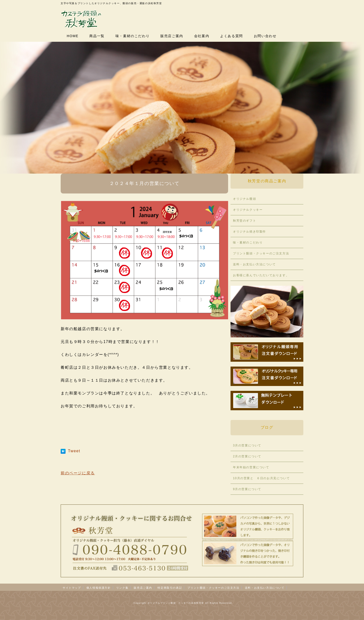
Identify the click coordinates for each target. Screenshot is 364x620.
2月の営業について (247, 456)
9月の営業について (247, 489)
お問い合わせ (265, 36)
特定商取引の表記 (170, 588)
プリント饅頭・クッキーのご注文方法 (261, 253)
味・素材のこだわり (132, 36)
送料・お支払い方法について (254, 264)
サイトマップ (72, 588)
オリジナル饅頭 (244, 199)
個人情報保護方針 (99, 588)
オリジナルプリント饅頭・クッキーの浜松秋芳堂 (176, 603)
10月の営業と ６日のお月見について (261, 478)
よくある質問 (232, 36)
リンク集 (122, 588)
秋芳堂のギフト (244, 221)
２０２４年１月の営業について (144, 183)
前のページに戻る (78, 473)
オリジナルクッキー (248, 210)
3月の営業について (247, 445)
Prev (6, 116)
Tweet (74, 451)
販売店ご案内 (172, 36)
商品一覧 (97, 36)
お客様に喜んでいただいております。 (261, 275)
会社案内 (202, 36)
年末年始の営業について (251, 467)
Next (358, 116)
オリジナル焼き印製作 (249, 232)
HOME (73, 36)
